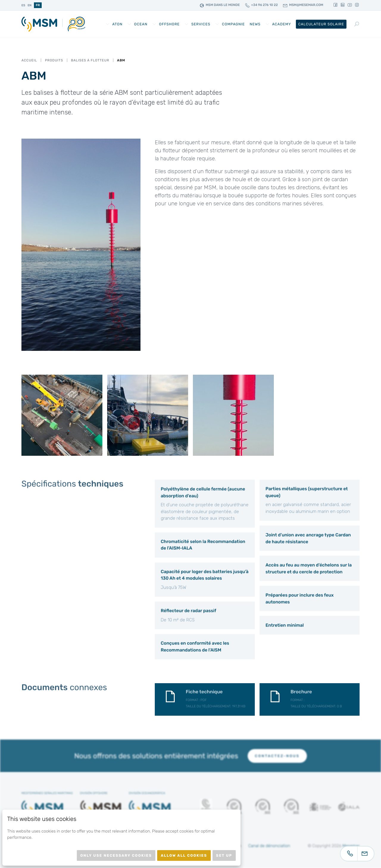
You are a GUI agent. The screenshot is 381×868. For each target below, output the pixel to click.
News (255, 24)
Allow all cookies (184, 855)
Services (201, 24)
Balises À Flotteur (90, 60)
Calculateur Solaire (321, 24)
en (30, 5)
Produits (54, 60)
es (23, 5)
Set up (224, 855)
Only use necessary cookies (116, 855)
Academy (282, 24)
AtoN (117, 24)
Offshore (169, 24)
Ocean (141, 24)
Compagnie (234, 24)
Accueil (29, 60)
